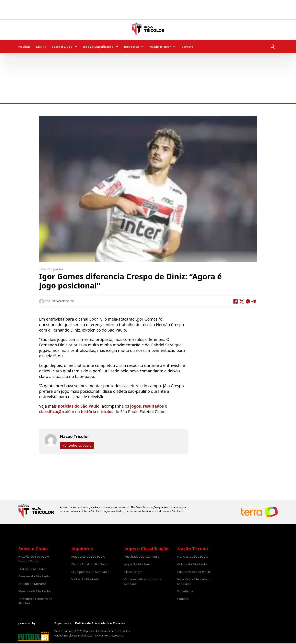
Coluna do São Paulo (192, 564)
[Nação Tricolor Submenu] (174, 46)
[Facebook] (236, 301)
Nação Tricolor (160, 47)
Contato (187, 47)
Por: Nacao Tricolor (57, 301)
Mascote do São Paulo (34, 591)
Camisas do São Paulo (34, 576)
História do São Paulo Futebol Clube (34, 559)
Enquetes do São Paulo (194, 572)
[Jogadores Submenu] (142, 46)
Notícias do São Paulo (193, 556)
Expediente (185, 591)
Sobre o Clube (62, 47)
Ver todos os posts (77, 445)
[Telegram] (254, 301)
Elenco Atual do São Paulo (90, 564)
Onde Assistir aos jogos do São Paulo (143, 581)
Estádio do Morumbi (33, 584)
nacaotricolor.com (79, 507)
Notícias (24, 47)
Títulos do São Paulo (33, 569)
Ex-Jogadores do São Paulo (90, 572)
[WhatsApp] (248, 301)
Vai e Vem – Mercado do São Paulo (194, 581)
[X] (242, 301)
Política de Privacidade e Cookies (100, 623)
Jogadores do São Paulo (88, 556)
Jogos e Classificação (98, 47)
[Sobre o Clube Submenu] (76, 46)
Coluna (41, 47)
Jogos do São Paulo (138, 564)
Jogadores (131, 47)
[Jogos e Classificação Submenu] (117, 46)
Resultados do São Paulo (142, 556)
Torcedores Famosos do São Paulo (35, 601)
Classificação (133, 572)
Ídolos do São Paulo (85, 579)
